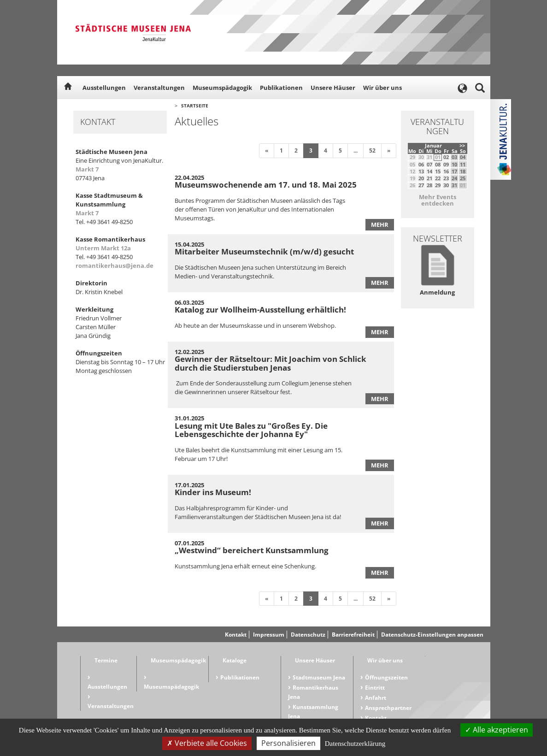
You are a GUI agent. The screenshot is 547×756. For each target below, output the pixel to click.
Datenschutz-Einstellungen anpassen (432, 635)
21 (429, 178)
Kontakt (236, 635)
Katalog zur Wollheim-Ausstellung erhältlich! (260, 310)
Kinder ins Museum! (213, 492)
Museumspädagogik (222, 88)
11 (463, 164)
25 (463, 178)
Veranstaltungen (159, 88)
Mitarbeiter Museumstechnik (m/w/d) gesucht (264, 251)
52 (372, 151)
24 (454, 178)
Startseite (195, 106)
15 (438, 171)
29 (438, 185)
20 (421, 178)
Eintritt (375, 688)
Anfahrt (376, 698)
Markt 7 (87, 169)
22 (438, 178)
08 (438, 164)
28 (429, 185)
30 (446, 185)
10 (454, 164)
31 (454, 185)
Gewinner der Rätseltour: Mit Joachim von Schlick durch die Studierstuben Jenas (271, 363)
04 (463, 157)
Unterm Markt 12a (103, 248)
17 (454, 171)
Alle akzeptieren (497, 730)
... (356, 151)
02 (446, 157)
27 (421, 185)
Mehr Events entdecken (438, 200)
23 (446, 178)
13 (421, 171)
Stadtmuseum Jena (319, 677)
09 (446, 164)
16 (446, 171)
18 (463, 171)
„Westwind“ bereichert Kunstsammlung (252, 550)
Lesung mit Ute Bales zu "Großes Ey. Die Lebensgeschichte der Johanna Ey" (251, 430)
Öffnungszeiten (386, 677)
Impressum (269, 635)
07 (429, 164)
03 (454, 157)
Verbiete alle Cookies (207, 743)
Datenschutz (308, 635)
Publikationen (281, 88)
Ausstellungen (104, 88)
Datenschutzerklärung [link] (355, 744)
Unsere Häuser (333, 88)
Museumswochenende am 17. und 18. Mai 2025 (266, 185)
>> (462, 145)
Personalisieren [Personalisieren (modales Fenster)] (288, 743)
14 (429, 171)
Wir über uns (382, 88)
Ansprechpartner (388, 708)
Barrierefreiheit (353, 635)
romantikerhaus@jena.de (115, 266)
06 (421, 164)
